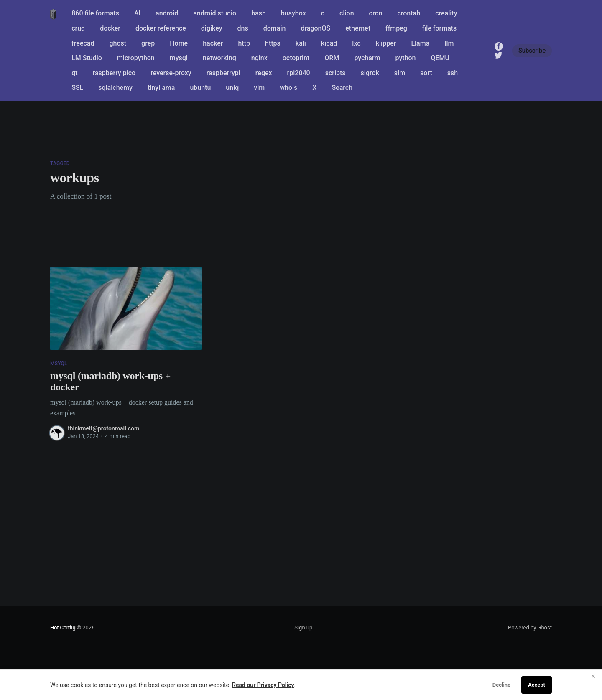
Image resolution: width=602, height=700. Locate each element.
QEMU (440, 58)
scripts (335, 73)
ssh (453, 73)
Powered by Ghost (530, 627)
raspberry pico (114, 73)
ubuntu (200, 88)
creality (446, 13)
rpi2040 (299, 73)
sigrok (370, 73)
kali (301, 43)
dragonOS (315, 28)
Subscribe (532, 51)
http (244, 43)
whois (288, 88)
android (167, 13)
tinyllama (161, 88)
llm (449, 43)
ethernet (358, 28)
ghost (118, 43)
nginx (259, 58)
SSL (77, 88)
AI (137, 13)
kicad (329, 43)
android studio (215, 13)
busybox (293, 13)
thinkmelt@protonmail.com (103, 428)
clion (347, 13)
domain (275, 28)
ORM (332, 58)
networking (219, 58)
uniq (232, 88)
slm (400, 73)
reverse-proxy (171, 73)
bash (259, 13)
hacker (213, 43)
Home (179, 43)
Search (342, 88)
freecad (83, 43)
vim (259, 88)
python (406, 58)
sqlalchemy (115, 88)
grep (148, 43)
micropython (136, 58)
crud (78, 28)
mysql (179, 58)
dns (243, 28)
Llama (420, 43)
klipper (386, 43)
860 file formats (95, 13)
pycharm (367, 58)
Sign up (303, 627)
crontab (409, 13)
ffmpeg (396, 28)
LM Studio (87, 58)
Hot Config (63, 627)
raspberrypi (223, 73)
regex (264, 73)
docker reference (161, 28)
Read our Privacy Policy (263, 685)
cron (376, 13)
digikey (212, 28)
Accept (537, 685)
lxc (356, 43)
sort (426, 73)
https (273, 43)
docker (110, 28)
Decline (501, 685)
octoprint (296, 58)
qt (74, 73)
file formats (439, 28)
